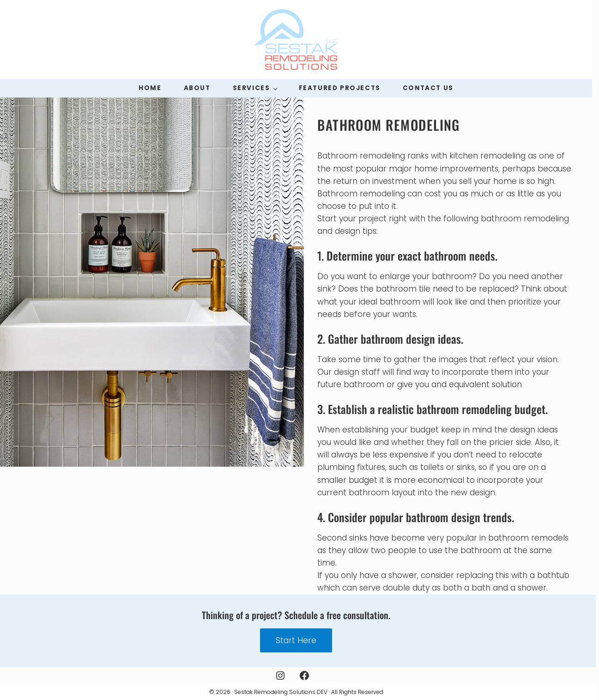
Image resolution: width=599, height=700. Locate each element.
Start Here (296, 640)
